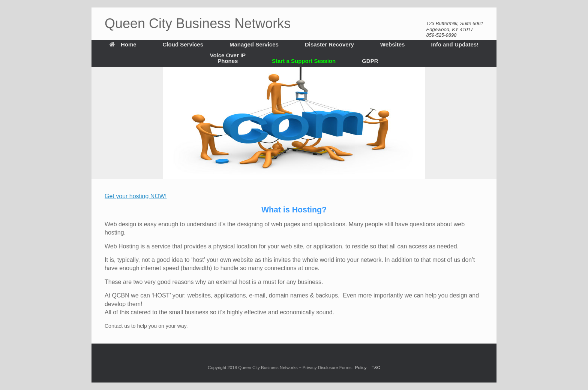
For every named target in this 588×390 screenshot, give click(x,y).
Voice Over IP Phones (228, 58)
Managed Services (254, 44)
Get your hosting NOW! (136, 196)
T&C (376, 368)
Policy (361, 368)
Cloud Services (183, 44)
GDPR (370, 61)
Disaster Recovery (329, 44)
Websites (393, 44)
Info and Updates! (455, 44)
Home (123, 44)
